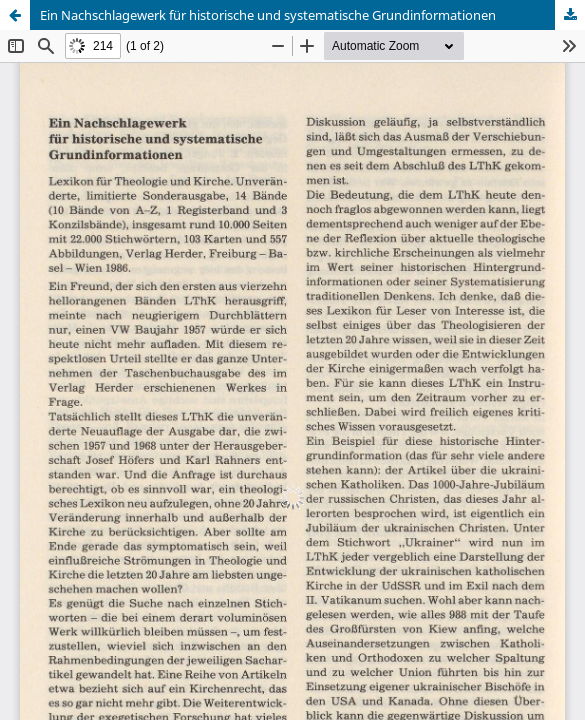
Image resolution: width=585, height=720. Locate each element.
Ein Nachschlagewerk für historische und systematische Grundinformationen (268, 15)
